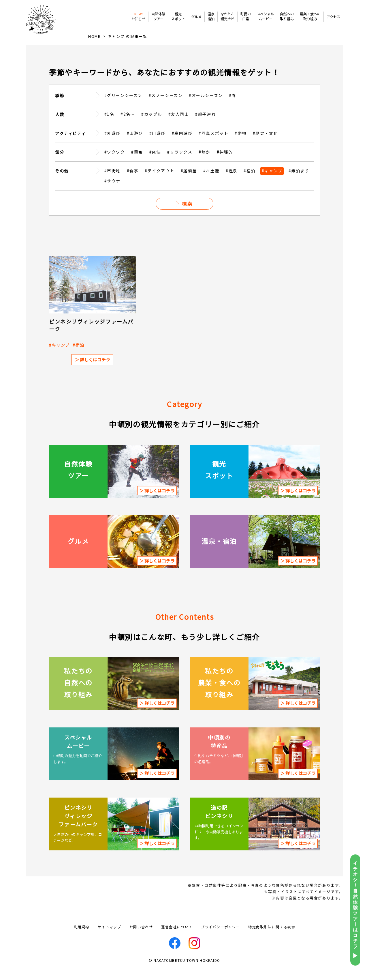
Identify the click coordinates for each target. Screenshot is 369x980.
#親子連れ (206, 125)
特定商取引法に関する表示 (272, 938)
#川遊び (157, 144)
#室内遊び (182, 144)
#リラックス (180, 163)
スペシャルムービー (265, 16)
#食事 (133, 182)
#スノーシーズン (166, 106)
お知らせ (138, 16)
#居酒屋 (189, 182)
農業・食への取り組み (310, 16)
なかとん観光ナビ (227, 16)
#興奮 (137, 163)
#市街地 (112, 182)
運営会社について (177, 938)
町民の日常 (246, 16)
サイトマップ (110, 938)
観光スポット (178, 16)
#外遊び (112, 144)
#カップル (152, 125)
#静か (205, 163)
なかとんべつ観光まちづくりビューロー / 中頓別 (45, 24)
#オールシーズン (206, 106)
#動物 (241, 144)
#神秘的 (225, 163)
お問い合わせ (141, 938)
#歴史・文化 (266, 144)
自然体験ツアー (158, 16)
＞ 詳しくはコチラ (92, 370)
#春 (232, 106)
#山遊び (135, 144)
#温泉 (232, 182)
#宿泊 (250, 182)
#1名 (109, 125)
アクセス (333, 17)
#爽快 (155, 163)
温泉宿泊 (211, 16)
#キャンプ (272, 182)
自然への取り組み (287, 16)
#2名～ (128, 125)
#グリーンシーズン (123, 106)
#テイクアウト (160, 182)
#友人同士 (179, 125)
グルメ (196, 17)
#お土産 (211, 182)
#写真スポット (213, 144)
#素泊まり (299, 182)
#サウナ (112, 191)
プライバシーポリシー (221, 938)
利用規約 (82, 938)
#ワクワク (115, 163)
